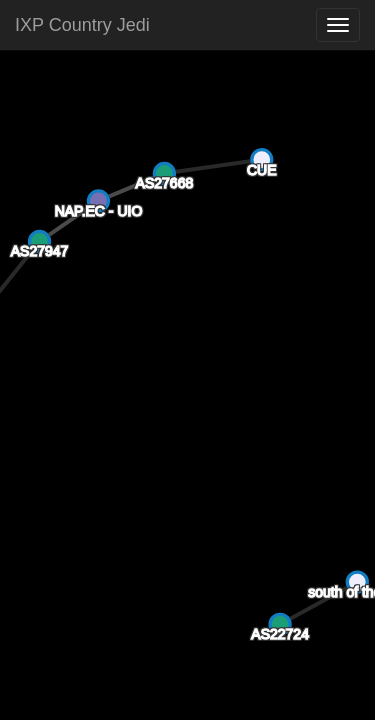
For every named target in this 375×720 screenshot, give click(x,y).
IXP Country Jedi (82, 25)
